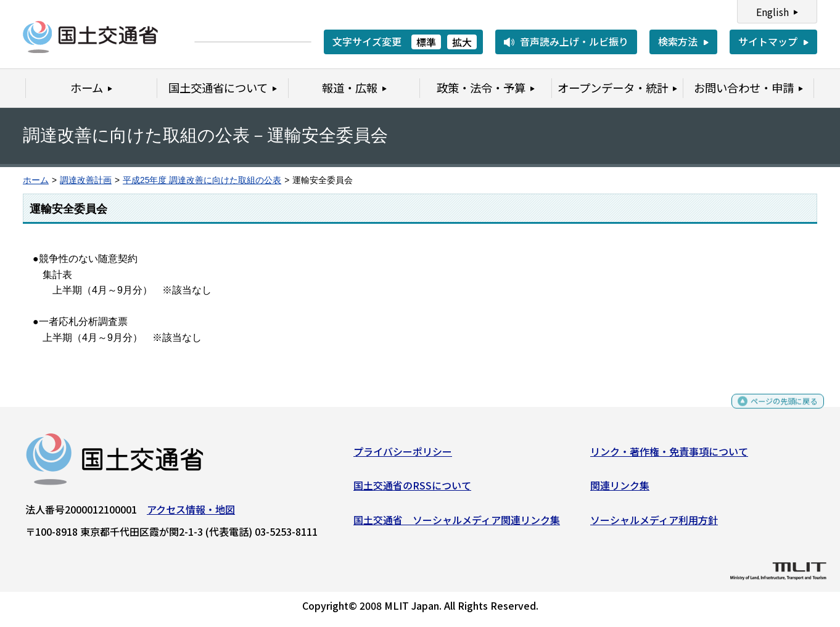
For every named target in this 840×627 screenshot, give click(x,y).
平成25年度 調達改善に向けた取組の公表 (202, 180)
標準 (426, 42)
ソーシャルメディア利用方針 (654, 524)
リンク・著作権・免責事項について (669, 456)
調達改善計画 (86, 180)
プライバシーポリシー (403, 456)
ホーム (36, 180)
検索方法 (678, 41)
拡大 (462, 42)
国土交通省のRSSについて (412, 490)
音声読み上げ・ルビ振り (574, 41)
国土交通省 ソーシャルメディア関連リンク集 (457, 524)
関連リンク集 (620, 490)
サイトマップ (768, 41)
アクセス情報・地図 (191, 514)
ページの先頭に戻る (774, 411)
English (772, 12)
